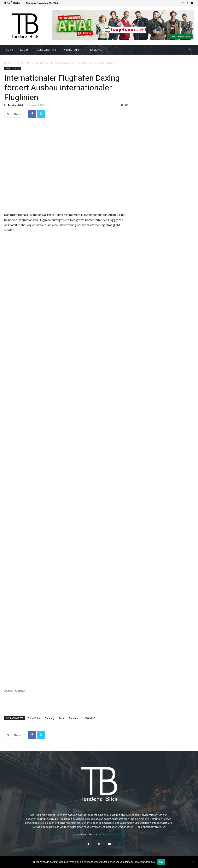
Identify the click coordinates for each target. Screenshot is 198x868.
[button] (190, 50)
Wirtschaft (90, 718)
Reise (62, 718)
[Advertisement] (66, 703)
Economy (50, 718)
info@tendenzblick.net (112, 834)
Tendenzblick (16, 105)
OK (161, 862)
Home (8, 63)
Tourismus (75, 718)
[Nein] (193, 862)
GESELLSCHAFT (23, 63)
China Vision (34, 718)
